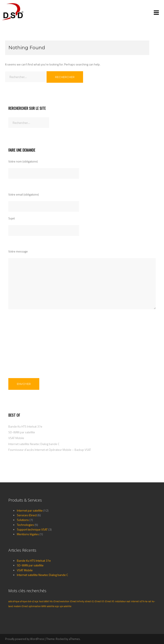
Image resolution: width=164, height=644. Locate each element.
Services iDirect (27, 515)
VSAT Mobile (16, 438)
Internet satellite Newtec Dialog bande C (34, 444)
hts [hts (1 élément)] (51, 601)
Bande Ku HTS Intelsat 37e (25, 426)
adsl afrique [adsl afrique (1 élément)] (14, 601)
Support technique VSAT (32, 529)
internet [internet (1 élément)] (135, 601)
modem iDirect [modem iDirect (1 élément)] (21, 606)
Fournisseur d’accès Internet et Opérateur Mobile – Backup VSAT (50, 450)
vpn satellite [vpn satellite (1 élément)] (65, 606)
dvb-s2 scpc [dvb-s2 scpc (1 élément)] (33, 601)
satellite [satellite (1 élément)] (51, 606)
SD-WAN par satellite (22, 432)
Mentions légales (28, 534)
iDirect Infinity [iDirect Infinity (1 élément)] (77, 601)
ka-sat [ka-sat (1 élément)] (148, 601)
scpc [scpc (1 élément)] (57, 606)
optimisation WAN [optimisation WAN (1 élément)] (37, 606)
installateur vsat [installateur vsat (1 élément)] (123, 601)
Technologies (25, 525)
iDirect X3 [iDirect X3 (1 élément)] (99, 601)
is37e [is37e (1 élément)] (142, 601)
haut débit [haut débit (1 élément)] (44, 601)
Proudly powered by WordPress (25, 639)
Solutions (23, 520)
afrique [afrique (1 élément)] (23, 601)
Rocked (60, 639)
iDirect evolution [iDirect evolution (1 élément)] (61, 601)
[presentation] (26, 349)
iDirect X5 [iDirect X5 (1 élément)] (109, 601)
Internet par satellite (30, 510)
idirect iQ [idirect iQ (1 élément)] (89, 601)
